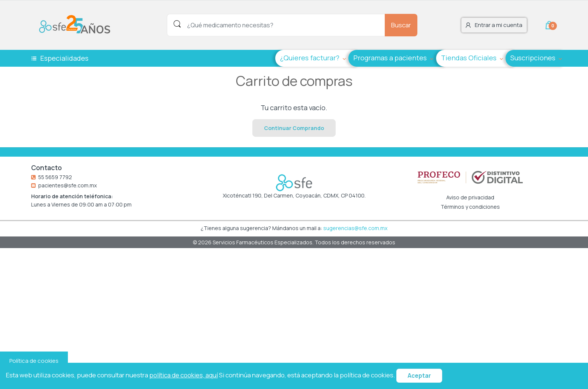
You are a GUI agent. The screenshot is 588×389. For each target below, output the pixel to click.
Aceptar (419, 376)
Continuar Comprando (294, 128)
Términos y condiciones (470, 207)
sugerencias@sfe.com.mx (355, 228)
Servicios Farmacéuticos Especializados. (264, 242)
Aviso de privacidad (470, 197)
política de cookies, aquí (184, 375)
